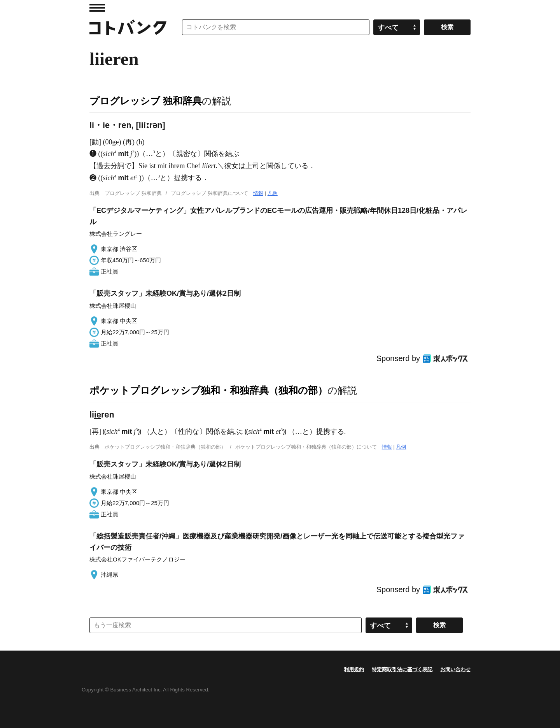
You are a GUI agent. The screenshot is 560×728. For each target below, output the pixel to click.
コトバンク (128, 27)
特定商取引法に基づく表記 (402, 669)
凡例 (273, 193)
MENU (97, 8)
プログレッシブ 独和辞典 (146, 101)
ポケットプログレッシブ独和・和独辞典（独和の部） (208, 390)
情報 (258, 193)
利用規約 (354, 669)
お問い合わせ (455, 669)
